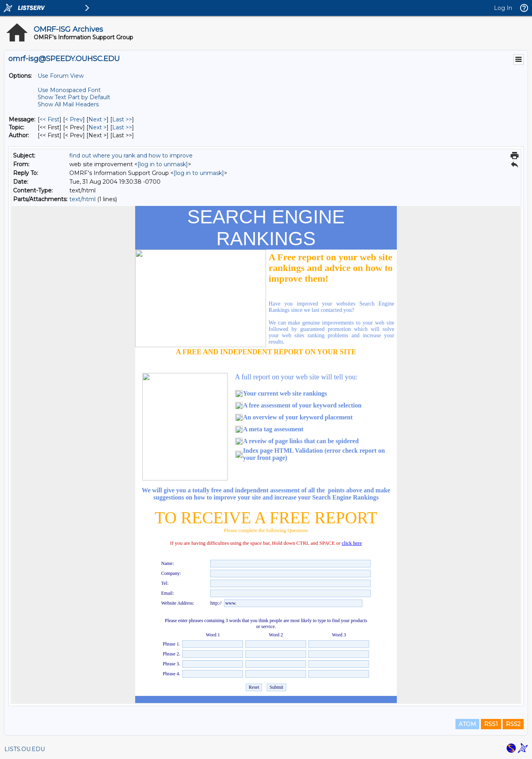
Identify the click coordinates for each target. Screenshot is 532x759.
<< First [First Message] (50, 119)
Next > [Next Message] (98, 119)
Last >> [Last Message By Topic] (122, 127)
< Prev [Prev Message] (74, 119)
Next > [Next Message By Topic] (98, 127)
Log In (503, 8)
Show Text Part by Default (74, 97)
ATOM (467, 724)
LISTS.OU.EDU (25, 749)
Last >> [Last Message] (122, 119)
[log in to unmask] (163, 164)
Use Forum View (61, 76)
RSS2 (513, 724)
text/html (82, 199)
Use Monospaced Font (69, 90)
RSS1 (491, 724)
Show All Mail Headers (68, 104)
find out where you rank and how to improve (131, 156)
